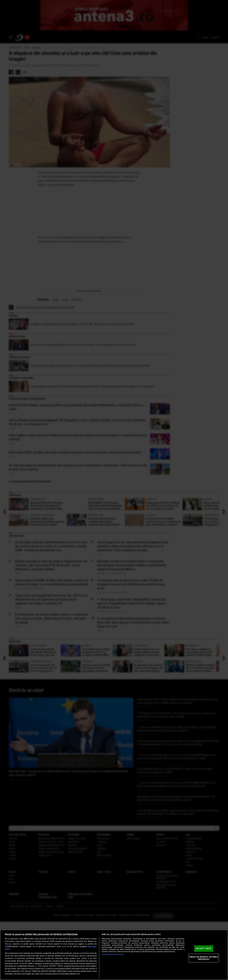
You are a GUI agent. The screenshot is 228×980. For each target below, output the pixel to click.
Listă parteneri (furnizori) (113, 954)
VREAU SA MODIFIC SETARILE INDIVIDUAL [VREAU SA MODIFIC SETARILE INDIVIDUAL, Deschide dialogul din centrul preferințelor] (204, 958)
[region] (114, 955)
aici (36, 966)
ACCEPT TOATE (204, 948)
